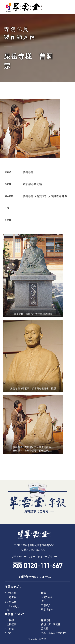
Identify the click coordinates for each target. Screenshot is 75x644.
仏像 (43, 593)
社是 (9, 633)
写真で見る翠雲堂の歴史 (54, 633)
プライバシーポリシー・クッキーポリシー (34, 557)
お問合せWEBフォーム (35, 577)
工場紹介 (46, 605)
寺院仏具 (11, 602)
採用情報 (46, 620)
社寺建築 (11, 593)
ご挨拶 (10, 620)
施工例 (13, 597)
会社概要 (11, 624)
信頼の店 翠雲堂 (51, 624)
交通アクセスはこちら (34, 550)
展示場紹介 (47, 610)
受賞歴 (45, 629)
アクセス (11, 629)
